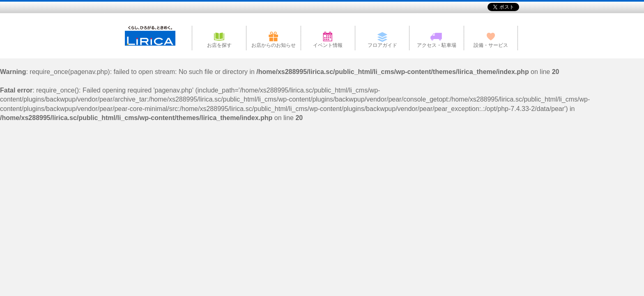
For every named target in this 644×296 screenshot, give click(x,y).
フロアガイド (382, 45)
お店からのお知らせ (274, 45)
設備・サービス (491, 45)
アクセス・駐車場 (437, 45)
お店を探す (219, 45)
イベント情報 (328, 45)
